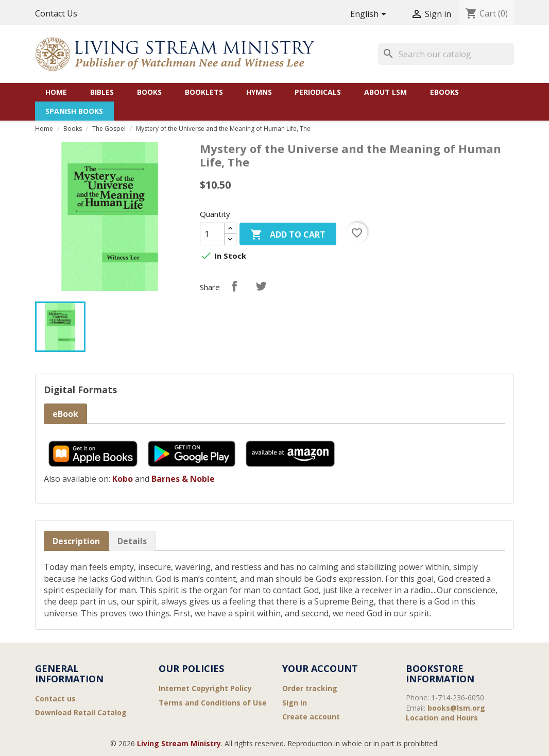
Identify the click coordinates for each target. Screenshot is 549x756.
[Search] (446, 54)
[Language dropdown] (370, 15)
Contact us (55, 699)
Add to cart (288, 235)
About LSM (385, 92)
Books (149, 92)
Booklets (204, 92)
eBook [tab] (65, 414)
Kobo (123, 479)
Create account (311, 717)
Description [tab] (76, 541)
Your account (320, 668)
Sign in (295, 703)
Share (234, 286)
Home (56, 92)
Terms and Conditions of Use (213, 703)
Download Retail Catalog (81, 712)
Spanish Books (74, 111)
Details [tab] (132, 541)
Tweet (261, 286)
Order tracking (310, 688)
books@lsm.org (456, 708)
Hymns (259, 92)
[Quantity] (212, 234)
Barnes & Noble (183, 479)
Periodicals (318, 92)
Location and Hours (442, 718)
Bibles (102, 92)
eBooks (444, 92)
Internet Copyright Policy (205, 688)
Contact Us (56, 13)
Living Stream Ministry (179, 743)
